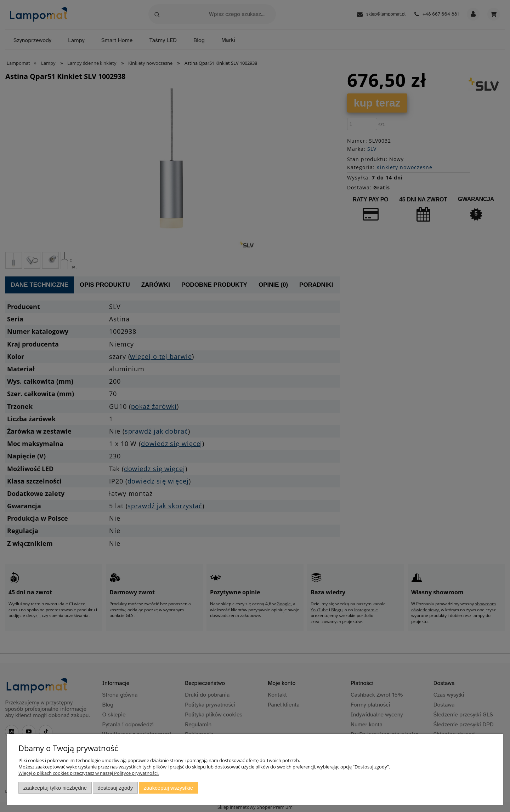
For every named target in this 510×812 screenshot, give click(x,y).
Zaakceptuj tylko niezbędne (55, 788)
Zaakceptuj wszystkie (168, 788)
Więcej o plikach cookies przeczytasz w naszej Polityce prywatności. (89, 773)
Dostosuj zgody (115, 788)
